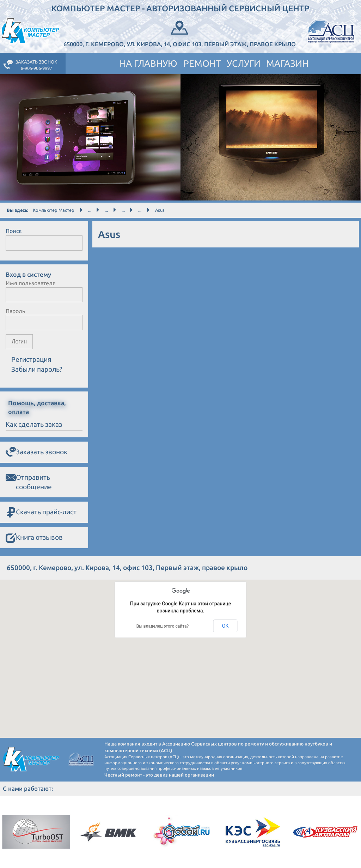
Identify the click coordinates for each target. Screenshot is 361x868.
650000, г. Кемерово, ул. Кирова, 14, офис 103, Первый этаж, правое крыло (180, 33)
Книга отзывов (34, 538)
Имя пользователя (31, 283)
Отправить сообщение (29, 482)
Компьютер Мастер (54, 210)
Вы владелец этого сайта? (163, 626)
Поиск (14, 231)
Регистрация (31, 359)
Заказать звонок (36, 452)
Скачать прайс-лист (41, 513)
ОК (225, 626)
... (90, 210)
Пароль (15, 311)
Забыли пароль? (37, 369)
